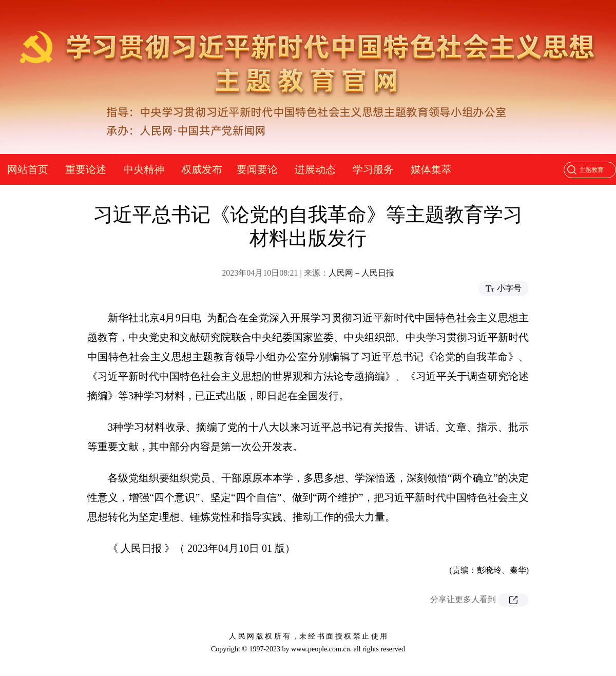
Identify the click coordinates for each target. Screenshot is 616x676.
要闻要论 (257, 169)
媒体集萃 (431, 169)
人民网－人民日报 (361, 273)
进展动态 (315, 169)
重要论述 (86, 169)
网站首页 (28, 169)
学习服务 (373, 169)
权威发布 (202, 169)
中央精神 (144, 169)
